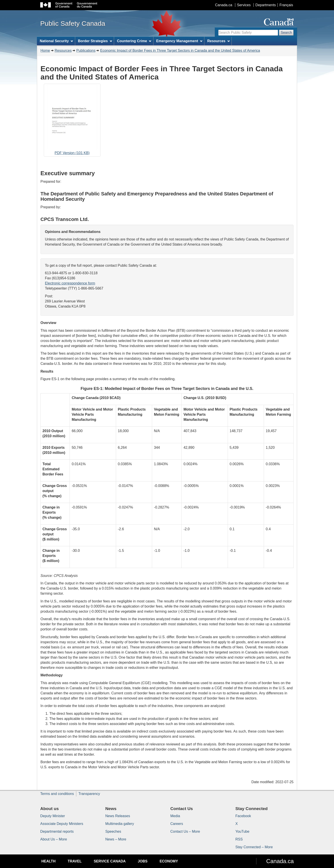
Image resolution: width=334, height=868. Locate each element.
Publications (86, 51)
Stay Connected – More (254, 847)
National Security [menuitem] (56, 41)
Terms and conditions (57, 794)
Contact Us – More (185, 831)
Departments (266, 5)
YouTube (242, 831)
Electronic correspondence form (70, 283)
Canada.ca (224, 5)
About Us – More (54, 839)
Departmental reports (57, 831)
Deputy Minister (53, 816)
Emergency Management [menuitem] (179, 41)
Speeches (113, 831)
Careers (177, 824)
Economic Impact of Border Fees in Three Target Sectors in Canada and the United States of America (180, 51)
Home (45, 51)
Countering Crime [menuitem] (134, 41)
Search (286, 33)
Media (175, 816)
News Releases (118, 816)
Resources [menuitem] (218, 41)
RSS (239, 839)
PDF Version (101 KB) (72, 121)
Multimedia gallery (120, 824)
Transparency (89, 794)
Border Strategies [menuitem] (95, 41)
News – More (116, 839)
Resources (63, 51)
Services (244, 5)
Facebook (243, 816)
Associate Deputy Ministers (62, 824)
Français (286, 5)
